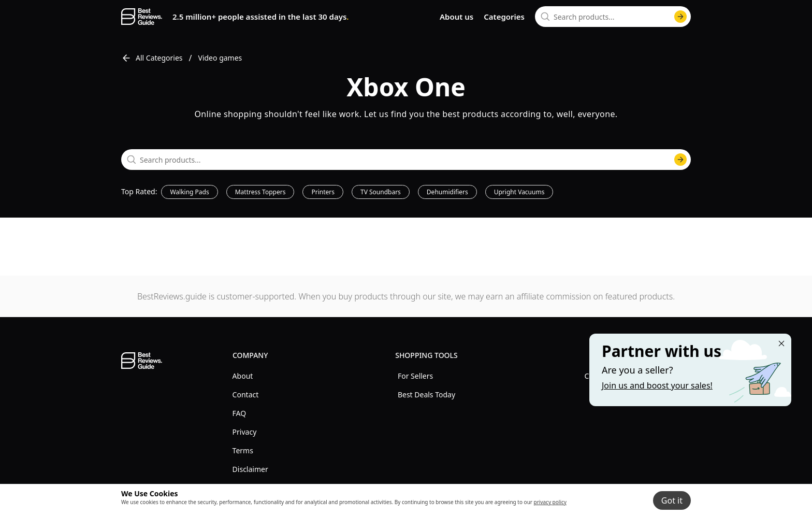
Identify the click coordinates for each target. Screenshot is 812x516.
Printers (323, 192)
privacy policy (550, 502)
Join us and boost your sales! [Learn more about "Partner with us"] (657, 385)
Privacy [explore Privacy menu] (245, 432)
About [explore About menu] (243, 376)
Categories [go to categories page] (504, 17)
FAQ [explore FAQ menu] (240, 413)
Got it (672, 500)
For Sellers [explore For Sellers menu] (415, 376)
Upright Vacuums (519, 192)
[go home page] (142, 17)
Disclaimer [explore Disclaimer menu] (250, 469)
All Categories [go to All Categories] (152, 58)
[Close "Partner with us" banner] (781, 343)
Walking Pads (189, 192)
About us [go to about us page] (456, 17)
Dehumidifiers (447, 192)
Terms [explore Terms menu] (243, 450)
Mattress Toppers (260, 192)
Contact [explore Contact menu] (246, 395)
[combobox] (613, 17)
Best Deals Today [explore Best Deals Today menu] (426, 395)
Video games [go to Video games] (220, 58)
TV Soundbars (381, 192)
